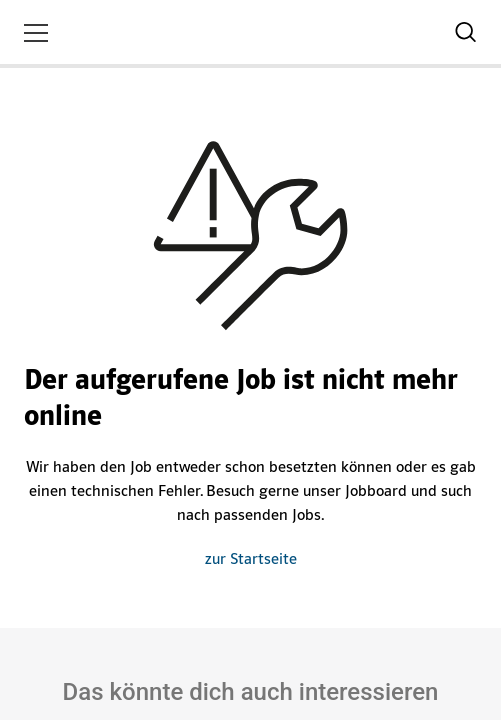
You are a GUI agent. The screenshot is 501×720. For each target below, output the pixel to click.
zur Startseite (251, 560)
